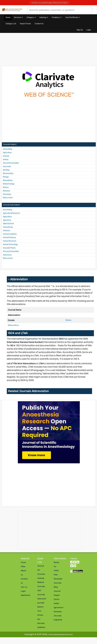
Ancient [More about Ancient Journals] (6, 156)
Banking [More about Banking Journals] (6, 170)
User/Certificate (72, 17)
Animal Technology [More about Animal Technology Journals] (10, 244)
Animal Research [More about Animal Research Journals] (10, 241)
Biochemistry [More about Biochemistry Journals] (8, 173)
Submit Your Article (40, 611)
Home (8, 17)
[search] (60, 10)
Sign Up (80, 30)
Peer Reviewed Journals (58, 579)
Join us (24, 587)
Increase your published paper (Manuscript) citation (49, 3)
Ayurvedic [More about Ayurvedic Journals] (7, 166)
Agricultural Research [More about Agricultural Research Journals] (12, 213)
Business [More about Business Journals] (7, 191)
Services (17, 17)
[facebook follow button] (72, 563)
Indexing (43, 17)
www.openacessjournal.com (61, 634)
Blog (56, 587)
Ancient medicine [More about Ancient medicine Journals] (10, 234)
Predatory (56, 17)
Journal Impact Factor (57, 595)
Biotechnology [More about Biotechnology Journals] (9, 184)
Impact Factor (25, 24)
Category (30, 17)
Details (69, 320)
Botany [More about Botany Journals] (6, 187)
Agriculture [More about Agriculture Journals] (7, 153)
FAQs (23, 567)
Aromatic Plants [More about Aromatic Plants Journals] (9, 248)
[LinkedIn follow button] (78, 563)
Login (89, 30)
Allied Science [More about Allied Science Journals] (8, 224)
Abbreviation (13, 325)
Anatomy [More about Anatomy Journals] (7, 231)
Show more (8, 198)
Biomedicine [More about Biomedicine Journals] (8, 180)
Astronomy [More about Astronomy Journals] (7, 255)
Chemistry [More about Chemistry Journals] (7, 194)
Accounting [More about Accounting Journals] (7, 149)
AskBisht (41, 627)
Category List (11, 24)
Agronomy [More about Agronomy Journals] (7, 220)
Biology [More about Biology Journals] (6, 177)
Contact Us (39, 24)
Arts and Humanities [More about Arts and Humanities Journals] (11, 163)
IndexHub (58, 620)
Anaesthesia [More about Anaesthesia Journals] (8, 227)
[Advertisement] (33, 51)
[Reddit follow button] (72, 566)
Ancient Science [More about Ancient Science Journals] (9, 237)
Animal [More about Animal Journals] (6, 160)
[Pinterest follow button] (75, 566)
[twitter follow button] (75, 563)
